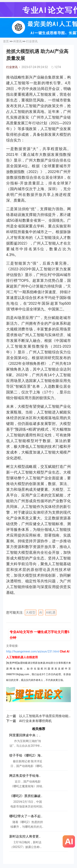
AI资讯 (18, 41)
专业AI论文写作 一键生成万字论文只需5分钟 (40, 635)
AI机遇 (51, 613)
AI (41, 613)
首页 (6, 41)
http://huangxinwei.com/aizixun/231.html (33, 651)
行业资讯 (32, 41)
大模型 (31, 613)
